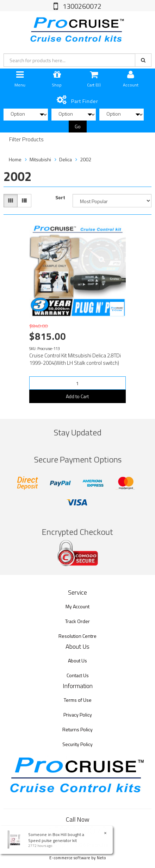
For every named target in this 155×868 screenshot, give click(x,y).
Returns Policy (77, 729)
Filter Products (26, 140)
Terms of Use (78, 700)
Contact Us (78, 675)
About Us (77, 660)
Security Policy (77, 744)
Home (15, 159)
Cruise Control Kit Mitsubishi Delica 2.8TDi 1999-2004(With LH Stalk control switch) (75, 359)
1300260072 (81, 6)
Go (78, 126)
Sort (60, 197)
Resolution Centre (77, 636)
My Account (77, 606)
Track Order (77, 621)
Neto (101, 858)
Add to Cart (77, 396)
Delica (66, 159)
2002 (86, 159)
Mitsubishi (40, 159)
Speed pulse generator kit (52, 840)
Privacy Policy (78, 715)
